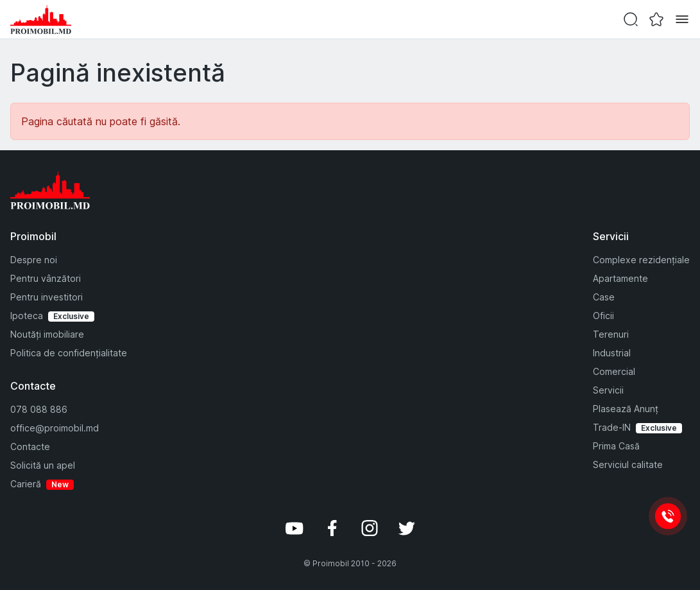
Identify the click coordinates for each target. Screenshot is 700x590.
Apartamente (620, 278)
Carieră (26, 484)
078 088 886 (39, 409)
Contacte (30, 447)
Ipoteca (27, 316)
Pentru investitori (47, 297)
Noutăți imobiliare (47, 334)
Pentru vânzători (46, 278)
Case (604, 297)
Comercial (614, 371)
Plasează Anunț (626, 409)
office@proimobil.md (55, 428)
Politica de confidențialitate (69, 353)
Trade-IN (612, 427)
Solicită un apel (43, 465)
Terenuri (611, 334)
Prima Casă (616, 446)
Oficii (603, 316)
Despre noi (34, 260)
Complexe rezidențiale (641, 260)
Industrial (612, 353)
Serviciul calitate (628, 464)
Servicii (608, 390)
